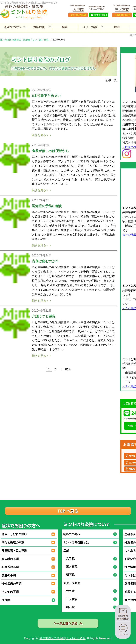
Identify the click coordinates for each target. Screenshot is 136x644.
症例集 (6, 600)
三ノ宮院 (122, 10)
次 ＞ (68, 369)
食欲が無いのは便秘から (50, 151)
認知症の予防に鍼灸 (47, 206)
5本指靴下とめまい (46, 96)
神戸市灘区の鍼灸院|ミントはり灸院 (63, 638)
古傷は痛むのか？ (45, 261)
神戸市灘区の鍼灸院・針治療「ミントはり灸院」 (25, 40)
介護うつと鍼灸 (44, 316)
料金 (65, 27)
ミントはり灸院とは (76, 542)
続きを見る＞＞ (42, 135)
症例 (117, 27)
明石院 (69, 575)
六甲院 (78, 10)
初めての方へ (13, 27)
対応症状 (39, 27)
